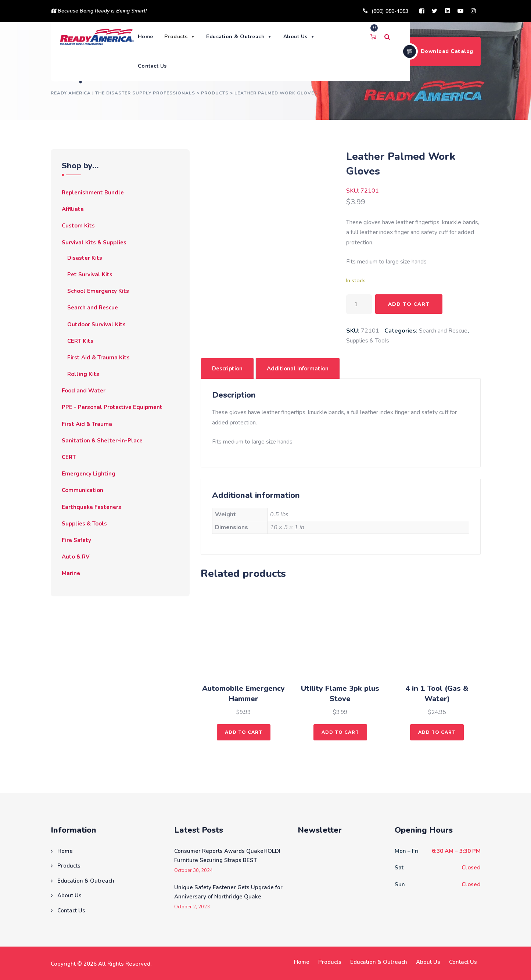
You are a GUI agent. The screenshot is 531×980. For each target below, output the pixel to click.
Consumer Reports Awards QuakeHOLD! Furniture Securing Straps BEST (227, 856)
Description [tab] (227, 369)
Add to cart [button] (244, 732)
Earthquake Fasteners (92, 507)
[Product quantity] (359, 304)
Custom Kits (78, 226)
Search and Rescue (443, 331)
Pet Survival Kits (90, 274)
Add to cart (409, 304)
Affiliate (73, 209)
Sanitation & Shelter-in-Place (102, 441)
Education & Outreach (240, 37)
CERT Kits (80, 341)
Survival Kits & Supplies (94, 243)
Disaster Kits (85, 258)
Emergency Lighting (89, 474)
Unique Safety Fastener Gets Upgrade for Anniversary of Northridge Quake (228, 892)
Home (146, 37)
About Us (300, 37)
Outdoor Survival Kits (96, 324)
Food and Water (84, 391)
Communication (82, 490)
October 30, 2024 (193, 871)
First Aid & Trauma (87, 424)
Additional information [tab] (298, 369)
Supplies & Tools (368, 341)
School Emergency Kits (98, 291)
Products (180, 37)
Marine (71, 573)
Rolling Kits (83, 374)
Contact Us (153, 66)
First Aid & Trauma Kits (98, 358)
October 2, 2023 (192, 907)
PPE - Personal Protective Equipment (112, 407)
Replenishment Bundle (93, 193)
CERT (69, 457)
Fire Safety (76, 540)
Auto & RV (76, 557)
